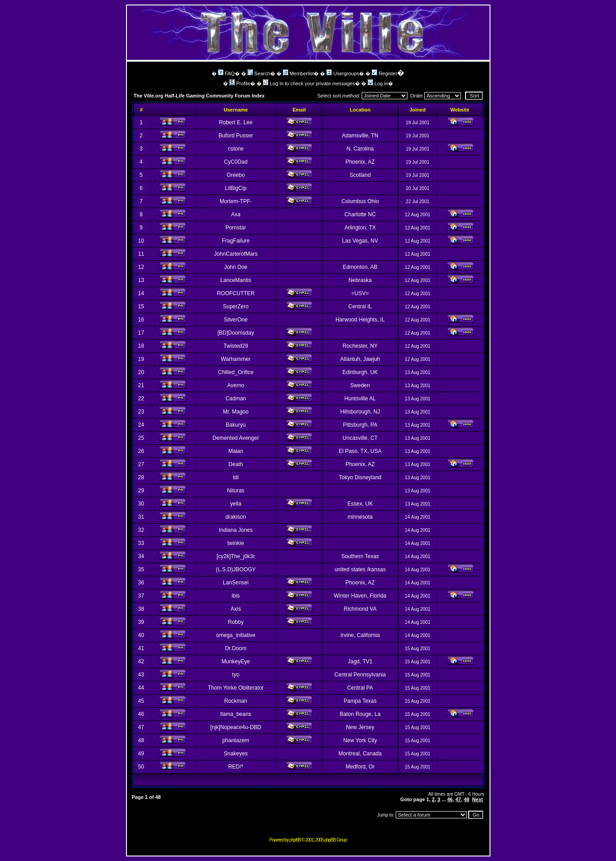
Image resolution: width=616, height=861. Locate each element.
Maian (236, 451)
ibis (236, 596)
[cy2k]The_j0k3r (236, 556)
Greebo (236, 175)
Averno (236, 385)
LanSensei (236, 583)
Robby (236, 622)
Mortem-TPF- (235, 201)
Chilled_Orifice (236, 372)
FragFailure (235, 241)
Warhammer (236, 359)
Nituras (236, 491)
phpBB (295, 840)
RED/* (235, 767)
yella (236, 504)
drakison (235, 517)
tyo (236, 675)
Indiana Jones (236, 530)
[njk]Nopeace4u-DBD (236, 727)
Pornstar (235, 228)
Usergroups (343, 73)
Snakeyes (236, 754)
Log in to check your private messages (309, 83)
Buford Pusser (236, 136)
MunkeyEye (236, 662)
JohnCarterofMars (236, 254)
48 (466, 799)
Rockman (236, 701)
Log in (378, 83)
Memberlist (298, 73)
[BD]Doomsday (236, 333)
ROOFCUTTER (235, 293)
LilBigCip (235, 188)
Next (478, 799)
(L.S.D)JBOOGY (236, 569)
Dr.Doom (235, 648)
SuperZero (236, 306)
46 (450, 799)
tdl (236, 477)
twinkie (236, 543)
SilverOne (236, 320)
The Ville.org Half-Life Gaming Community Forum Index (199, 96)
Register (384, 73)
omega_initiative (236, 635)
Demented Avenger (236, 438)
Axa (236, 214)
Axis (236, 609)
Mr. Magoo (236, 412)
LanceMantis (236, 280)
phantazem (235, 740)
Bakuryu (236, 425)
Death (236, 464)
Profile (240, 83)
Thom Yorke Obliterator (235, 688)
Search (259, 73)
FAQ (226, 73)
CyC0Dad (236, 162)
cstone (235, 149)
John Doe (235, 267)
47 (458, 799)
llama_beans (236, 714)
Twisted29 (236, 346)
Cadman (235, 399)
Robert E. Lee (236, 122)
